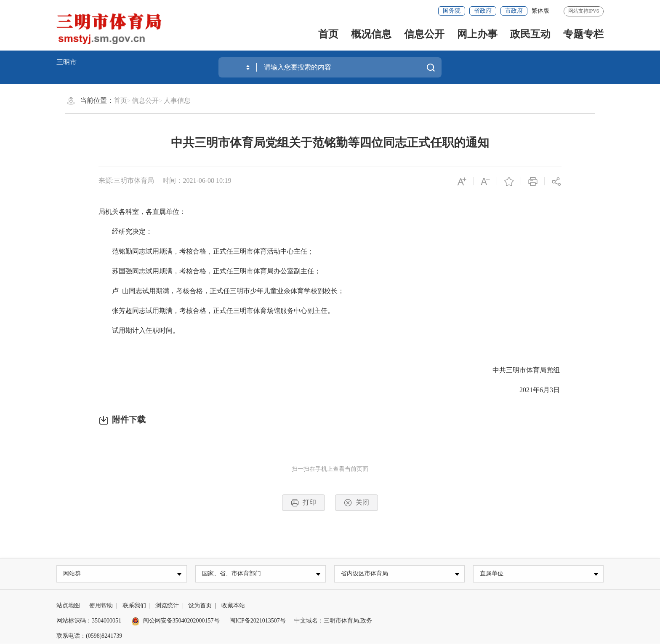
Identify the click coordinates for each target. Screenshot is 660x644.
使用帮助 (101, 606)
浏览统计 (167, 606)
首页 (328, 34)
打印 (303, 503)
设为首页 (200, 606)
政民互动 (530, 34)
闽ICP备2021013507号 (258, 621)
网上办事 (477, 34)
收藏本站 (233, 606)
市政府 (514, 11)
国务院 (452, 11)
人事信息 (177, 100)
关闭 (357, 503)
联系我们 (134, 606)
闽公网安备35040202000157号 (176, 621)
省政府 (483, 11)
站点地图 (68, 606)
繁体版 (540, 11)
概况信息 (371, 34)
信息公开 (424, 34)
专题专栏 (583, 34)
